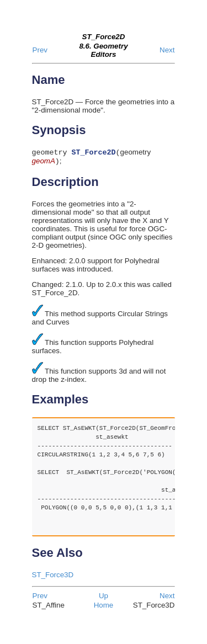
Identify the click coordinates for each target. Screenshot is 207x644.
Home (104, 607)
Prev (40, 50)
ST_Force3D (53, 577)
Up (104, 598)
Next (167, 50)
